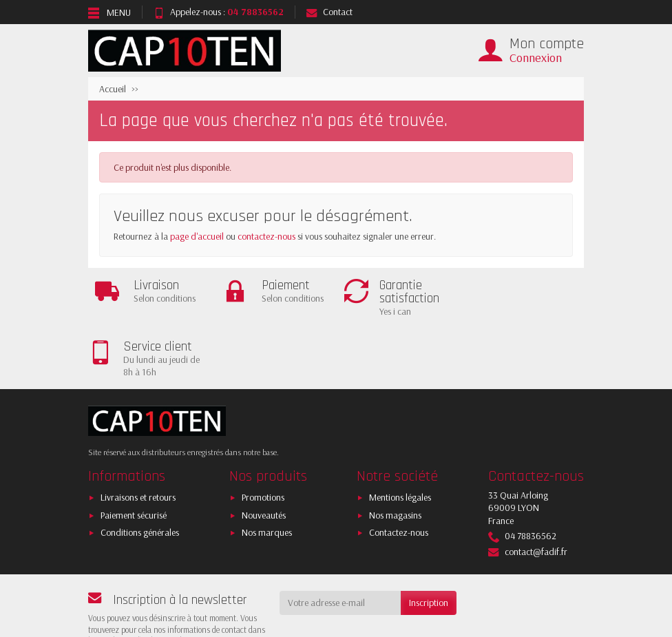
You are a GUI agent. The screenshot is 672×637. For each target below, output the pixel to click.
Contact (329, 12)
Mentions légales (400, 437)
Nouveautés (264, 455)
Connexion (536, 58)
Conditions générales (140, 472)
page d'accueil (197, 236)
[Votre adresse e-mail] (340, 543)
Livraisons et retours (138, 437)
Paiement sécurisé (134, 455)
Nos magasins (395, 455)
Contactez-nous (399, 472)
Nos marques (267, 472)
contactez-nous (266, 236)
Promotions (263, 437)
